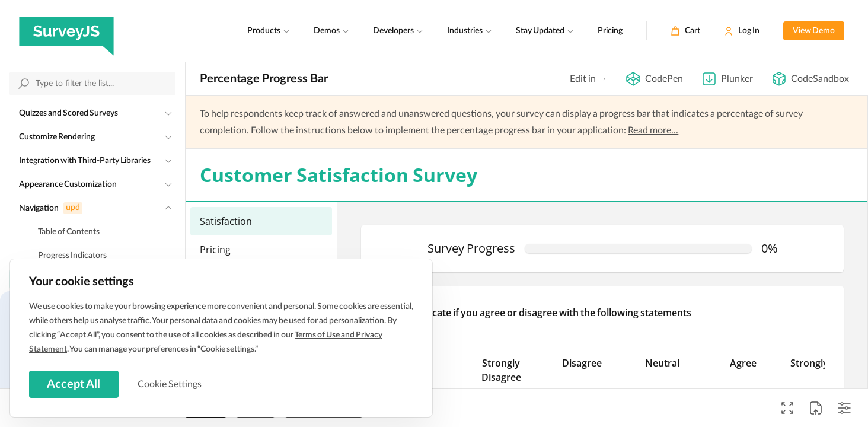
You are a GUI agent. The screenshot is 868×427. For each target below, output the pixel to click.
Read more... (653, 130)
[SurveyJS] (66, 31)
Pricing (610, 31)
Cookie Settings (171, 384)
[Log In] (742, 31)
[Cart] (685, 31)
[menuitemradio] (261, 221)
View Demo (814, 31)
